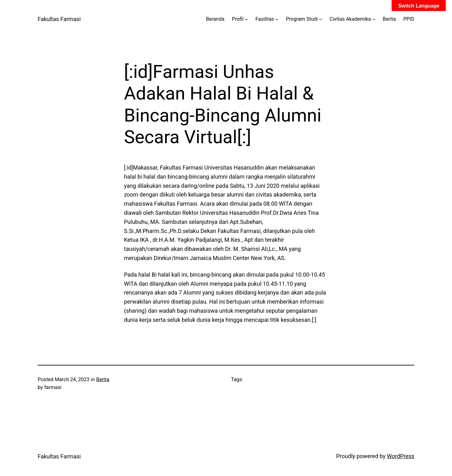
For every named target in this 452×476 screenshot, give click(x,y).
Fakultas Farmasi (59, 19)
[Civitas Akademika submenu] (374, 19)
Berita (103, 379)
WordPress (401, 456)
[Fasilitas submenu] (277, 19)
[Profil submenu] (246, 19)
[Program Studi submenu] (320, 19)
